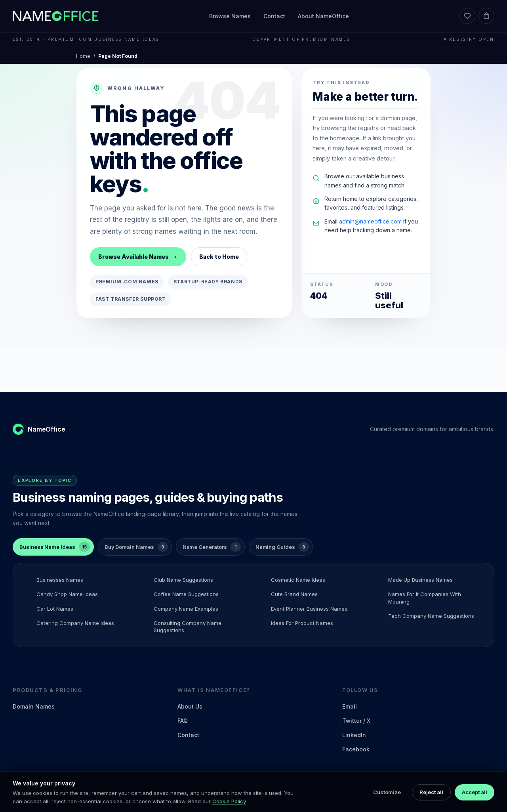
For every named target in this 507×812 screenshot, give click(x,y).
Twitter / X (356, 721)
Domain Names (34, 706)
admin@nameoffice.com (370, 221)
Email (350, 706)
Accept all (475, 802)
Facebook (356, 749)
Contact (274, 16)
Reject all (431, 802)
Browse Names (230, 16)
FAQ (183, 721)
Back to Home (219, 257)
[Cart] (486, 16)
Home (83, 56)
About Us (190, 706)
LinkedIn (354, 735)
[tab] (53, 547)
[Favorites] (467, 16)
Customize (387, 802)
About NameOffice (323, 16)
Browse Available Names (138, 257)
